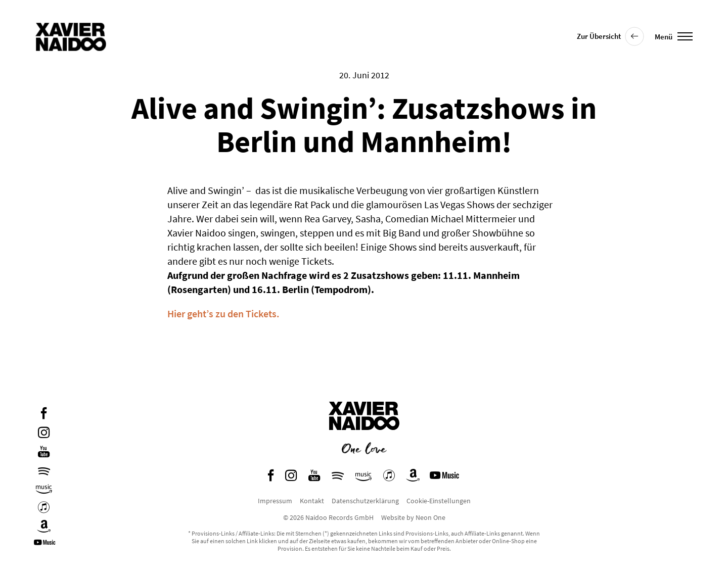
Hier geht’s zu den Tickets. (223, 314)
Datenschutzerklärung (365, 501)
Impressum (275, 501)
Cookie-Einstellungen (439, 501)
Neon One (430, 517)
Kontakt (312, 501)
